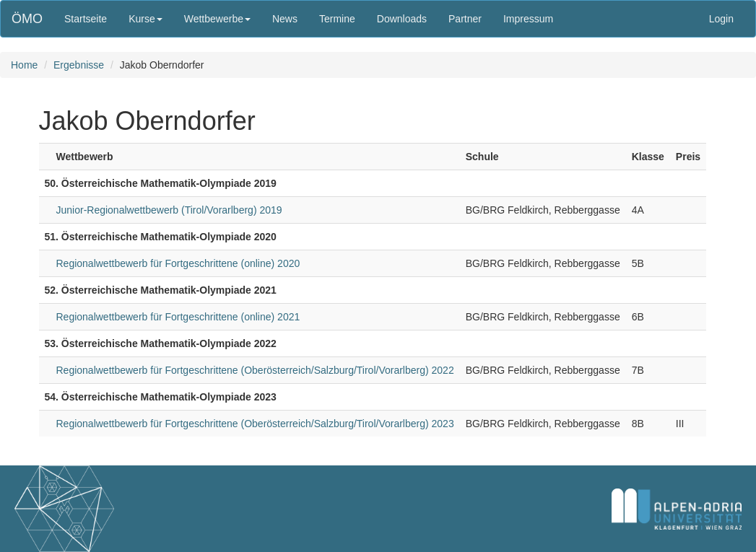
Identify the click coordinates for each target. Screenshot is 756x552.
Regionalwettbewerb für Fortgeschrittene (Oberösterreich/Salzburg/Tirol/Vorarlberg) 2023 (255, 424)
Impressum (528, 19)
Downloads (402, 19)
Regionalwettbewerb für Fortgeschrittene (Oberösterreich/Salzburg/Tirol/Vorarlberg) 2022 (255, 370)
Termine (337, 19)
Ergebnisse (79, 65)
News (285, 19)
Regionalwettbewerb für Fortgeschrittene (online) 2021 (178, 317)
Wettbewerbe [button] (217, 19)
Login (721, 19)
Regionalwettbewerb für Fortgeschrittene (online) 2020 (178, 263)
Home (24, 65)
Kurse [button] (145, 19)
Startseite (86, 19)
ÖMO (27, 19)
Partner (465, 19)
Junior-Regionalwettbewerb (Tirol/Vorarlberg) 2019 (169, 210)
